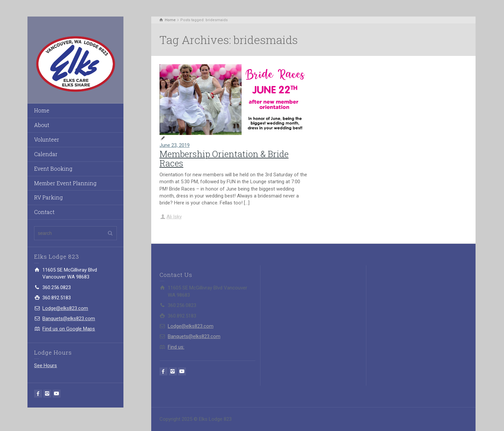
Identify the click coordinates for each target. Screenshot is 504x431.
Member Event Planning (65, 183)
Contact (44, 212)
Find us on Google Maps (69, 329)
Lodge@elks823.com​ (65, 308)
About (42, 125)
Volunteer (47, 139)
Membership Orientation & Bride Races (224, 159)
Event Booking (53, 169)
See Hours (46, 366)
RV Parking (48, 197)
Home (42, 110)
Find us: (176, 347)
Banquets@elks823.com (69, 319)
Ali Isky (174, 217)
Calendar (46, 154)
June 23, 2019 (175, 145)
